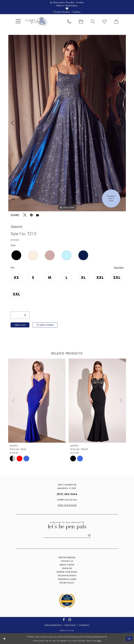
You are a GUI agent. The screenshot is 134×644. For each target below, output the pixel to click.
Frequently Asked (67, 579)
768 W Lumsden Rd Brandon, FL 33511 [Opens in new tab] (67, 486)
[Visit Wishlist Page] (105, 21)
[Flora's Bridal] (36, 21)
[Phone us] (69, 21)
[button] (18, 21)
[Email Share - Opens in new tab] (37, 215)
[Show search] (93, 21)
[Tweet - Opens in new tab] (25, 215)
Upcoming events (67, 575)
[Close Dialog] (5, 639)
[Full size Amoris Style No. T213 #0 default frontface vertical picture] (67, 123)
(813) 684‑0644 (67, 494)
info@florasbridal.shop (67, 499)
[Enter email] (67, 535)
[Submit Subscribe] (89, 535)
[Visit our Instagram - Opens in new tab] (70, 620)
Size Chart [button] (119, 267)
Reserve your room (67, 572)
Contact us (67, 561)
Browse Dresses (67, 557)
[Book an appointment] (81, 21)
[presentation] (37, 401)
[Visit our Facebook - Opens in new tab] (64, 620)
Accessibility (84, 625)
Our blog (67, 568)
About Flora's (67, 565)
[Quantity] (20, 315)
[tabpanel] (67, 123)
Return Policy (67, 583)
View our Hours (67, 505)
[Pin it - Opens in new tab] (31, 215)
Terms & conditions (53, 625)
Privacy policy (70, 625)
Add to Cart (20, 325)
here (99, 641)
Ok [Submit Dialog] (129, 638)
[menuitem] (18, 21)
